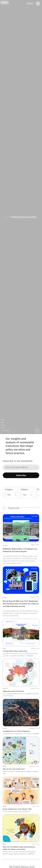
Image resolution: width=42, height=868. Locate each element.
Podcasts (3, 425)
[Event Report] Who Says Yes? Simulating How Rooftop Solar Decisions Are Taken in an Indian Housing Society (21, 604)
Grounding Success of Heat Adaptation (16, 731)
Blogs (2, 423)
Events (3, 428)
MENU (30, 4)
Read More (30, 656)
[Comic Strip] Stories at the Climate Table (17, 809)
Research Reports (5, 431)
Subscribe (21, 475)
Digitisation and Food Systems (13, 691)
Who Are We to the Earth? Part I (14, 769)
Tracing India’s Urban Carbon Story (15, 651)
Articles (3, 420)
